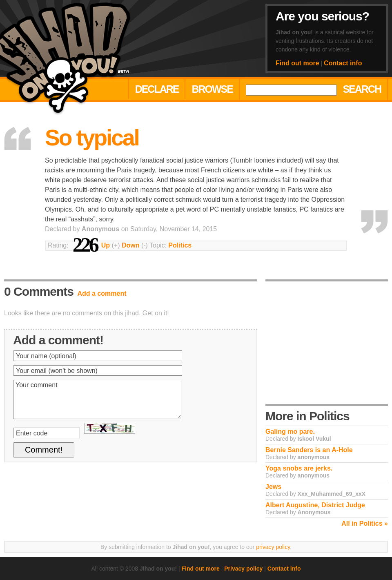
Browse (212, 89)
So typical (92, 138)
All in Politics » (365, 523)
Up (106, 245)
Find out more (297, 63)
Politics (180, 245)
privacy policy (273, 547)
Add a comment (102, 293)
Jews (273, 487)
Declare (157, 89)
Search (362, 89)
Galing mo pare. (290, 432)
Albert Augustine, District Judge (315, 505)
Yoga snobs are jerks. (299, 468)
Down (131, 245)
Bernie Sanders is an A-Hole (309, 450)
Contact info (343, 63)
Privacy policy (243, 569)
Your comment (97, 399)
